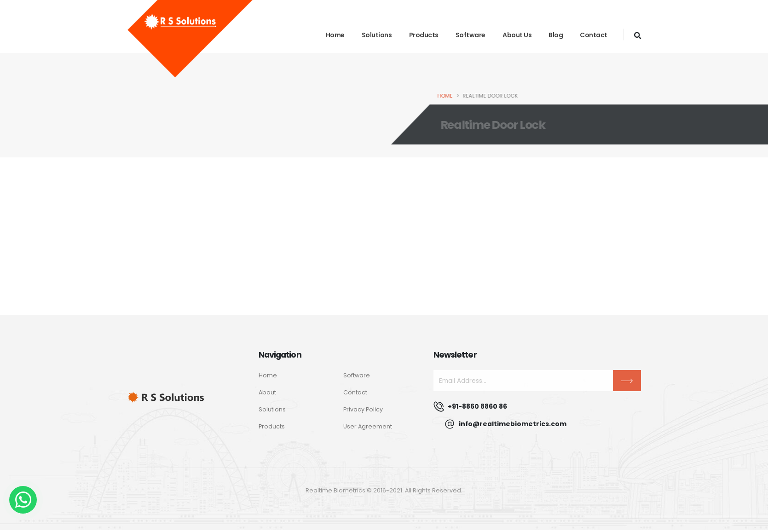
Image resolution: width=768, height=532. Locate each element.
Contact (594, 35)
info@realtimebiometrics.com (513, 424)
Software (471, 35)
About (267, 392)
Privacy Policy (363, 409)
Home (335, 35)
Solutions (377, 35)
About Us (517, 35)
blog (556, 35)
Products (424, 35)
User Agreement (368, 426)
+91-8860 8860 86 (477, 406)
